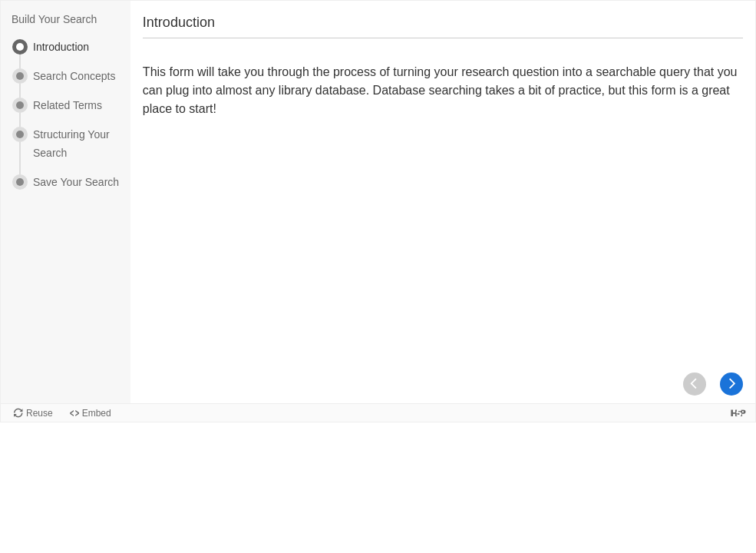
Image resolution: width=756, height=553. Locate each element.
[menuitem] (66, 54)
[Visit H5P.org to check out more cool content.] (738, 413)
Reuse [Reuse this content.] (40, 413)
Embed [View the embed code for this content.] (97, 413)
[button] (731, 384)
